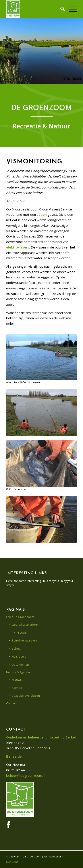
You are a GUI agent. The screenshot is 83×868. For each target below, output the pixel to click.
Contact (11, 703)
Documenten (20, 665)
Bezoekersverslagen (26, 696)
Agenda (17, 688)
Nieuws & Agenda (18, 672)
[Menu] (71, 9)
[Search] (60, 9)
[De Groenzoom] (34, 9)
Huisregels (19, 656)
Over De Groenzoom (20, 617)
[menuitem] (60, 9)
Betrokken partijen (24, 640)
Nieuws (22, 632)
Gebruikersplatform (25, 625)
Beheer (17, 649)
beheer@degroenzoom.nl (26, 775)
